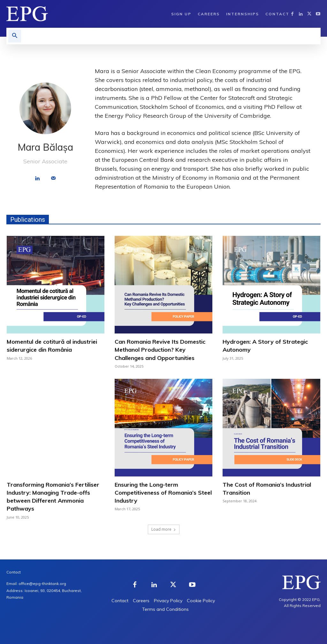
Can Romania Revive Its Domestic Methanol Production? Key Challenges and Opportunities (160, 350)
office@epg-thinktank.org (42, 584)
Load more (164, 529)
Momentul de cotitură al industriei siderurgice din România (52, 346)
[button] (15, 36)
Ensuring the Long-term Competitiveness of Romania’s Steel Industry (163, 493)
